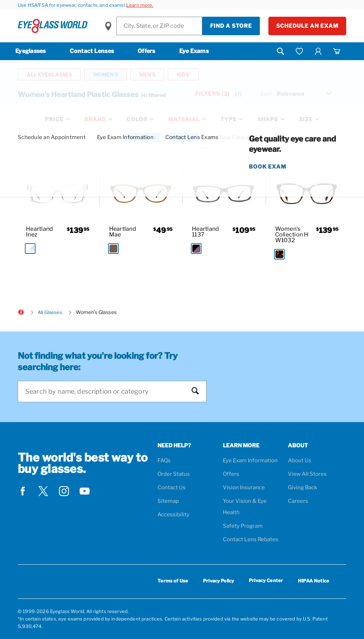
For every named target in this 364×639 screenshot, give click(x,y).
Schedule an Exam (307, 26)
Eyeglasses (31, 51)
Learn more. (140, 5)
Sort (266, 94)
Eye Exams (194, 51)
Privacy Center (266, 582)
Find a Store (231, 26)
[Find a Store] (159, 26)
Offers (146, 51)
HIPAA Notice (314, 581)
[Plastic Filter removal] (184, 138)
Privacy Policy (218, 581)
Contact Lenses (92, 51)
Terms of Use (173, 581)
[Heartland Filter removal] (142, 138)
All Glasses (50, 312)
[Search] (105, 392)
